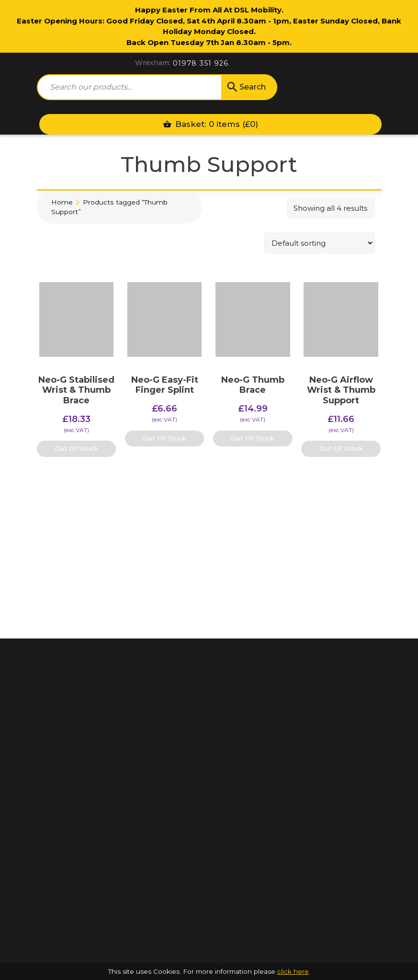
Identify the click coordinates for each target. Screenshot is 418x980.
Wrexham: (153, 63)
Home (62, 202)
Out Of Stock (76, 448)
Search (246, 87)
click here (293, 971)
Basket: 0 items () (210, 124)
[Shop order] (319, 243)
